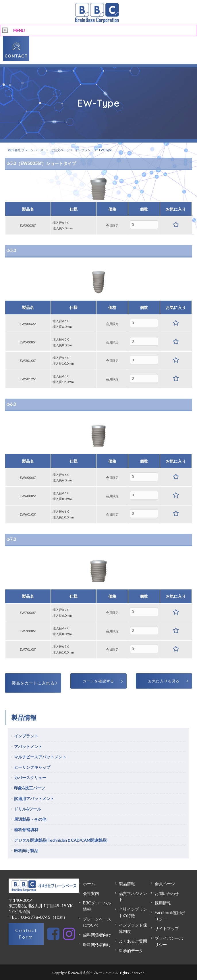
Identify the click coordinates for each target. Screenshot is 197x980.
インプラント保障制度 (133, 928)
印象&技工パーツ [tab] (30, 788)
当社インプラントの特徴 (133, 912)
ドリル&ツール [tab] (28, 809)
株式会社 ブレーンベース (26, 150)
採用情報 (163, 903)
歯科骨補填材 (26, 830)
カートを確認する (98, 681)
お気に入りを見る (164, 681)
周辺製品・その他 (30, 819)
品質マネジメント (133, 897)
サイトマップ (167, 928)
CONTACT (16, 56)
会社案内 (91, 893)
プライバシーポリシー (169, 941)
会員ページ (165, 884)
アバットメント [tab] (28, 746)
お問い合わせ (167, 893)
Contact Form (26, 934)
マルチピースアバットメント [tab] (40, 757)
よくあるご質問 (133, 941)
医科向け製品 (26, 851)
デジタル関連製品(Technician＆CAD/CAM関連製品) (61, 840)
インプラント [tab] (26, 736)
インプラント (84, 150)
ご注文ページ (60, 150)
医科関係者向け (97, 945)
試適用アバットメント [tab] (34, 799)
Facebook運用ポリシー (170, 916)
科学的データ (131, 951)
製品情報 (127, 884)
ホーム (89, 884)
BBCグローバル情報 (97, 906)
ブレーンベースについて (97, 922)
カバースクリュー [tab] (30, 778)
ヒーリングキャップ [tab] (32, 767)
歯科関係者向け (97, 935)
